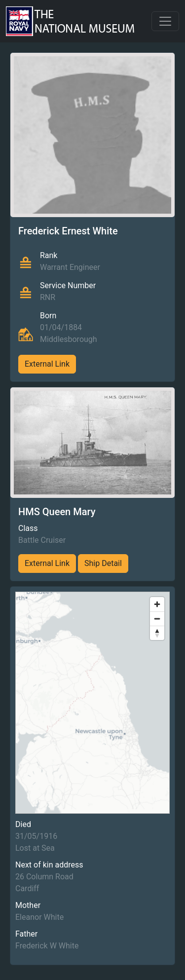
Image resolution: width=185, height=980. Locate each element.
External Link (47, 364)
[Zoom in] (157, 604)
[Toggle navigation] (165, 21)
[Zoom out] (157, 619)
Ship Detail (103, 563)
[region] (92, 703)
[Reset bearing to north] (157, 633)
